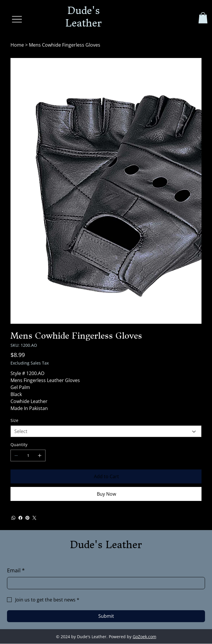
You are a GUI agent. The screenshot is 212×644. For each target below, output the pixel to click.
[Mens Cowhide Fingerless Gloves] (65, 45)
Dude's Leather (106, 545)
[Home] (17, 45)
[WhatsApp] (13, 518)
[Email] (104, 583)
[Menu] (17, 19)
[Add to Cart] (106, 477)
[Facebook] (20, 518)
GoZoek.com (144, 637)
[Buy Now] (106, 494)
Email (16, 571)
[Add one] (40, 456)
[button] (203, 18)
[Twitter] (34, 518)
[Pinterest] (27, 518)
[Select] (106, 432)
